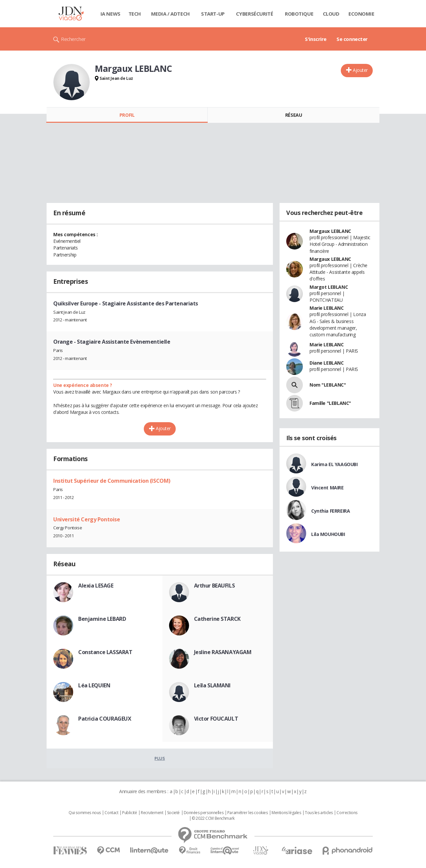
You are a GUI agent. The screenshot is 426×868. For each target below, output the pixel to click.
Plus (160, 758)
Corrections (347, 813)
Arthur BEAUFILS (214, 586)
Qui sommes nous (85, 813)
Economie (361, 14)
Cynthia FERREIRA (330, 511)
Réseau (294, 115)
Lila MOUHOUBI (328, 534)
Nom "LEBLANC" (328, 385)
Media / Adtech (170, 14)
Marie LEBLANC (327, 308)
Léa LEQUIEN (94, 685)
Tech (135, 14)
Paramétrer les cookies (248, 813)
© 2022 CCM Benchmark (213, 818)
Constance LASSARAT (105, 652)
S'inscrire (316, 39)
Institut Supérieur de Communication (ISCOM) (112, 481)
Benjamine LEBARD (102, 619)
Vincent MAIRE (327, 488)
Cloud (331, 14)
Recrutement (152, 813)
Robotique (299, 14)
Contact (111, 813)
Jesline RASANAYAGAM (223, 652)
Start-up (213, 14)
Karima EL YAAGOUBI (334, 464)
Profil (127, 115)
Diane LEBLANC (327, 363)
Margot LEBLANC (329, 287)
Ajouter (360, 70)
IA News (110, 14)
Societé (173, 813)
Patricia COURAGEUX (105, 719)
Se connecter (352, 39)
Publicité (129, 813)
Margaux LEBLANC (330, 231)
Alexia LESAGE (96, 586)
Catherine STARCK (217, 619)
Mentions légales (286, 813)
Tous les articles (319, 813)
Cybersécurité (255, 14)
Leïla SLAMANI (213, 685)
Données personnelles (204, 813)
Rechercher (73, 39)
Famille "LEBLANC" (330, 403)
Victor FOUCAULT (216, 719)
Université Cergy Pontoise (87, 519)
